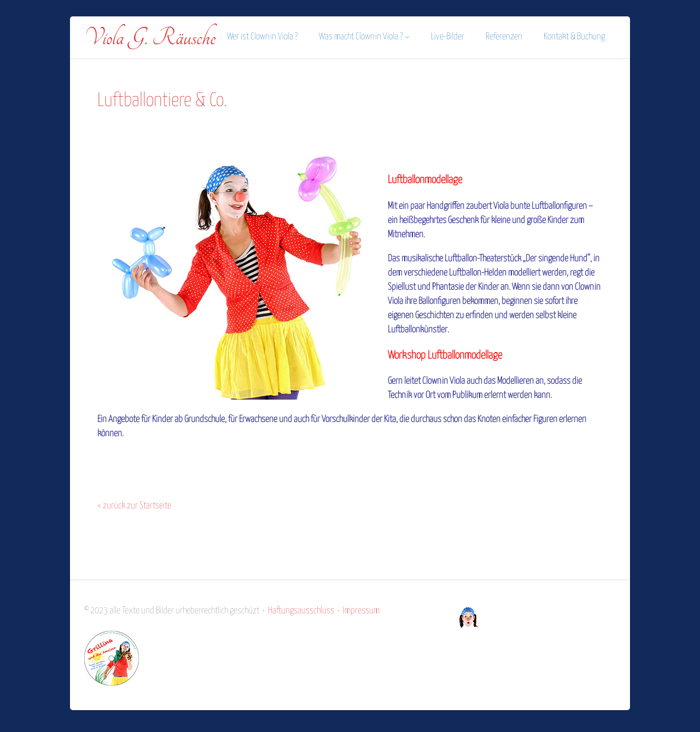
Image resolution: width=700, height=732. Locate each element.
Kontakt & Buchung (574, 37)
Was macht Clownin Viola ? (364, 37)
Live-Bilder (448, 37)
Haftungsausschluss (301, 611)
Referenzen (504, 37)
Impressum (361, 611)
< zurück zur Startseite (134, 506)
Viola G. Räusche (150, 38)
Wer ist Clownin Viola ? (262, 37)
